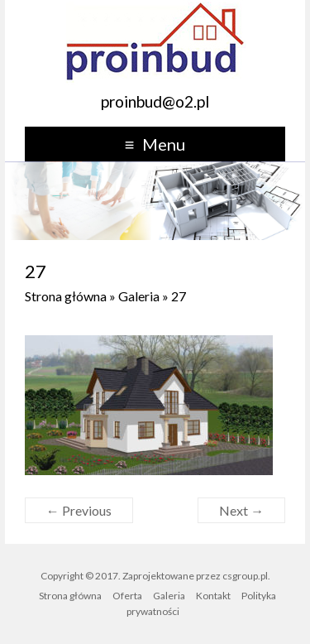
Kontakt (213, 596)
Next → (241, 510)
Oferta (127, 596)
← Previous (79, 510)
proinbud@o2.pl (155, 101)
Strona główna (66, 296)
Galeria (139, 296)
